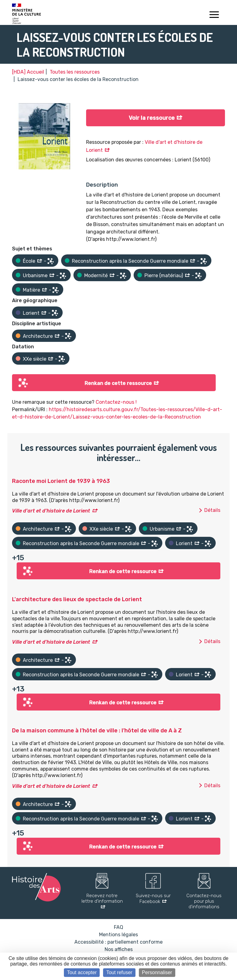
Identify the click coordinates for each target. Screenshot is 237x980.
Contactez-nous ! (116, 402)
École (29, 261)
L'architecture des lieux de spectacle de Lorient (77, 599)
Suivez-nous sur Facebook (153, 899)
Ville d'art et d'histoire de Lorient (51, 511)
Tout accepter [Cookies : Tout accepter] (82, 972)
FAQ (118, 927)
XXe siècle (35, 359)
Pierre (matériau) (164, 275)
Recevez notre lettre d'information (102, 898)
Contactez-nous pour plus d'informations (204, 901)
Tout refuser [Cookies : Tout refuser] (119, 972)
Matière (31, 290)
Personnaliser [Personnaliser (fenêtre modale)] (157, 972)
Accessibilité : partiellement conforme (118, 942)
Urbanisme (35, 275)
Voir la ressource (152, 118)
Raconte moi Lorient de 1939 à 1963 (61, 481)
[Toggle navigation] (214, 15)
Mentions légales (118, 935)
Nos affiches (119, 949)
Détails (212, 510)
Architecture (38, 336)
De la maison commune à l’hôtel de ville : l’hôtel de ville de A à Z (97, 731)
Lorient (31, 313)
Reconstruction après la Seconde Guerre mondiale (130, 261)
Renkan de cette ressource (118, 383)
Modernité (96, 275)
